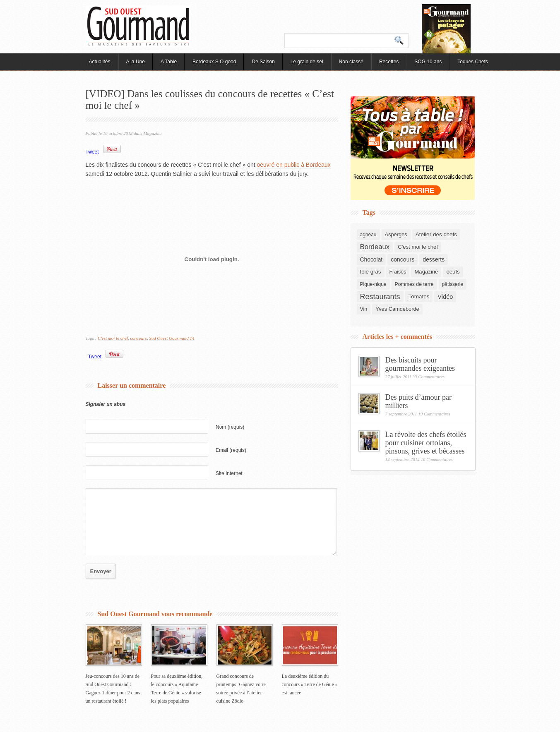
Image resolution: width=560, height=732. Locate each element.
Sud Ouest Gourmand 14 (172, 338)
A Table (169, 62)
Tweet (92, 152)
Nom (230, 427)
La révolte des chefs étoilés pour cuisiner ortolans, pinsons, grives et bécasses (426, 443)
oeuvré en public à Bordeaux (294, 165)
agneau (368, 235)
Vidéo (445, 297)
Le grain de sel (307, 62)
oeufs (453, 272)
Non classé (351, 62)
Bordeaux (375, 247)
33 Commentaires (429, 377)
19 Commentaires (434, 414)
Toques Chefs (472, 62)
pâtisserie (453, 284)
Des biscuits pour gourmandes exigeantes (420, 364)
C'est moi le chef (113, 338)
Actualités (100, 62)
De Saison (263, 62)
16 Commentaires (437, 459)
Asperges (396, 234)
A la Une (136, 62)
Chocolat (371, 259)
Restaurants (380, 297)
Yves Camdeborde (397, 309)
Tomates (419, 296)
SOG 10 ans (428, 62)
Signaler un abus (106, 404)
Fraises (398, 272)
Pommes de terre (414, 284)
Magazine (153, 133)
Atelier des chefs (436, 234)
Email (231, 450)
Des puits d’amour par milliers (418, 401)
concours (138, 338)
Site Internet (229, 473)
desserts (434, 259)
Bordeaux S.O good (214, 62)
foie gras (371, 272)
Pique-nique (373, 284)
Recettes (389, 62)
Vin (364, 309)
